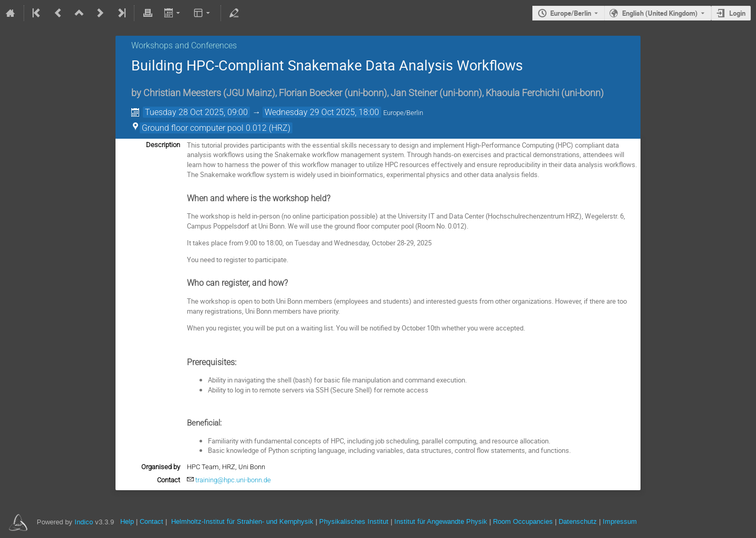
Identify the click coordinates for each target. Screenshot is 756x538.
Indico (84, 522)
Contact (151, 521)
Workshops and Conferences (184, 45)
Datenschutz (578, 521)
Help (127, 521)
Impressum (620, 521)
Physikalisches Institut (354, 521)
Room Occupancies (523, 521)
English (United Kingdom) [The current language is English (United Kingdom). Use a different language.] (660, 13)
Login (737, 13)
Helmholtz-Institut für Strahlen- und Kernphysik (242, 521)
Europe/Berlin (571, 13)
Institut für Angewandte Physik (441, 521)
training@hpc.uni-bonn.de (233, 480)
